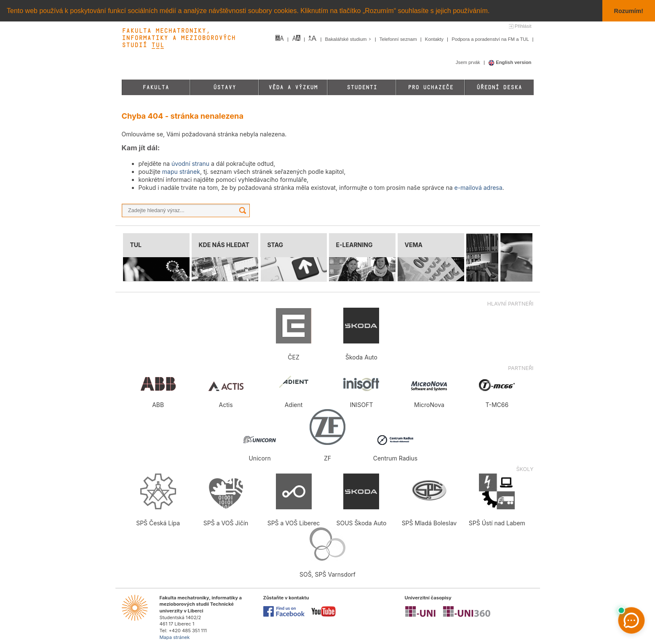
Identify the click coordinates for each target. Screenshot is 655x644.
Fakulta (156, 87)
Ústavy (225, 87)
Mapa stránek (175, 637)
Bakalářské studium (349, 39)
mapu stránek (181, 172)
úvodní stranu (190, 164)
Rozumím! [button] (629, 11)
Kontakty (435, 39)
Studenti (362, 87)
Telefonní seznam (399, 39)
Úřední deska (499, 87)
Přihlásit (523, 26)
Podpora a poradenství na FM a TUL (491, 39)
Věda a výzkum (293, 87)
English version (510, 62)
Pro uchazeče (430, 87)
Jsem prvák (469, 62)
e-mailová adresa (478, 188)
